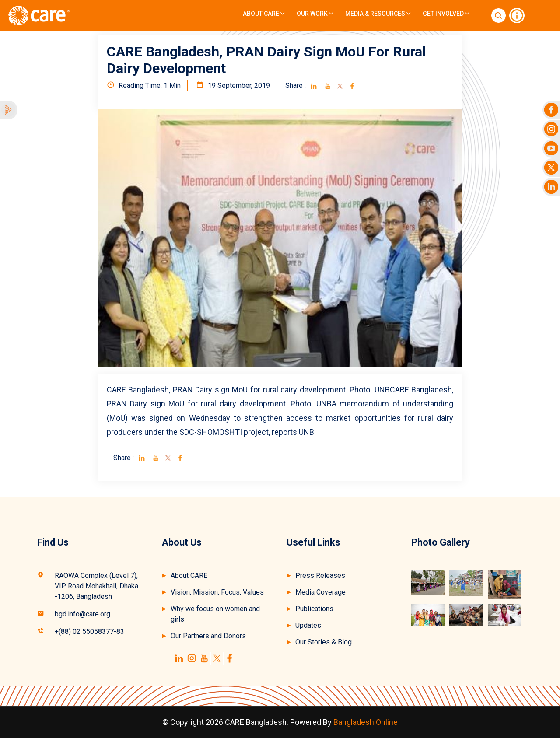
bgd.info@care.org (82, 614)
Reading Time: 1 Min (144, 86)
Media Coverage (320, 592)
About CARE (264, 14)
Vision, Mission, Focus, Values (217, 592)
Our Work (315, 14)
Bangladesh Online (366, 722)
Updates (308, 625)
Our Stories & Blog (324, 642)
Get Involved (446, 14)
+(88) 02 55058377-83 (89, 631)
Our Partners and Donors (208, 636)
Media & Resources (378, 14)
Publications (314, 609)
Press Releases (320, 575)
